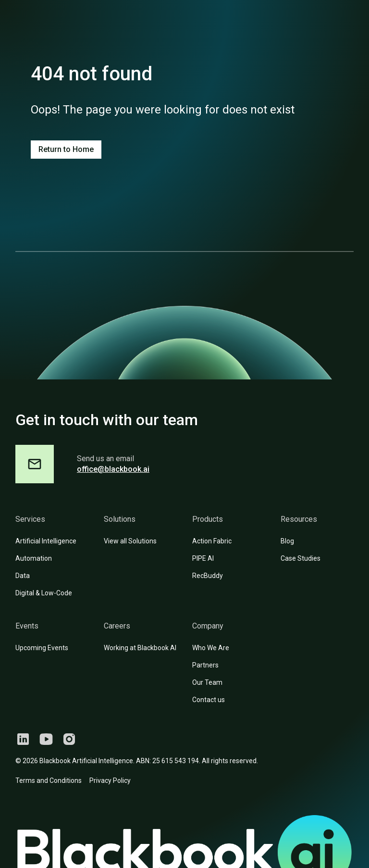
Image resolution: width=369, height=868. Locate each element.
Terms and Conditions (49, 780)
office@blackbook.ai (113, 469)
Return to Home (66, 149)
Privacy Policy (110, 780)
